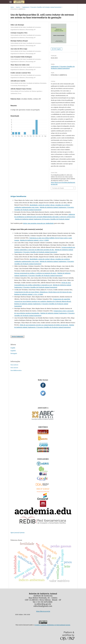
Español (13, 351)
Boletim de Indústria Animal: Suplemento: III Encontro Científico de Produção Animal (42, 219)
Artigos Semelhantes (18, 196)
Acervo (18, 7)
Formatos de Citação (58, 188)
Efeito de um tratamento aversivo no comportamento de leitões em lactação (44, 325)
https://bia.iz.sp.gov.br (43, 611)
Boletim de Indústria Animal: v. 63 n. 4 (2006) (29, 294)
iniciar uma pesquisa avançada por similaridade (38, 223)
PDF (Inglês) (57, 49)
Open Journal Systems (18, 533)
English (13, 348)
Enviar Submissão (17, 337)
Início (12, 7)
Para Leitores (14, 365)
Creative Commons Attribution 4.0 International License (52, 625)
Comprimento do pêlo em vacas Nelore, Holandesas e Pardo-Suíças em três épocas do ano (43, 292)
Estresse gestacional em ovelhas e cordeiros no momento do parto (36, 273)
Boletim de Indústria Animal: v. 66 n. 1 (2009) (34, 240)
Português (14, 353)
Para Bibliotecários (16, 370)
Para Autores (14, 368)
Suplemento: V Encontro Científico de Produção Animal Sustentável (42, 7)
